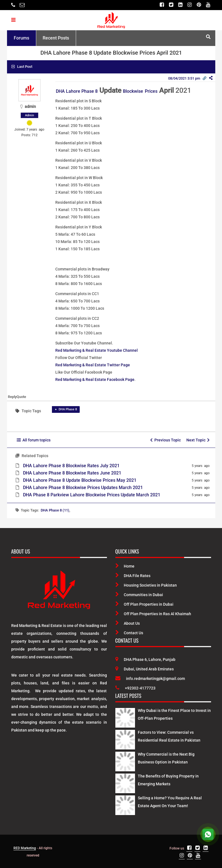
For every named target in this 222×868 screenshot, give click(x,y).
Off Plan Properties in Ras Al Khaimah (153, 614)
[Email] (22, 5)
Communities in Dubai (139, 595)
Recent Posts (56, 38)
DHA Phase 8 (68, 409)
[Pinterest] (199, 5)
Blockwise (133, 91)
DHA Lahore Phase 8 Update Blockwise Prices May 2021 (80, 480)
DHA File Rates (133, 576)
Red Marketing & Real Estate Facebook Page (95, 379)
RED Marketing (25, 848)
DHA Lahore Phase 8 (77, 91)
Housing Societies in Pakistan (146, 585)
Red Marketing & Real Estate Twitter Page (93, 365)
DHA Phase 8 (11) (55, 510)
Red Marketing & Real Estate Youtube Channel (97, 350)
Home (125, 566)
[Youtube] (208, 5)
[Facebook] (162, 5)
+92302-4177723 (135, 688)
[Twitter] (171, 5)
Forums (21, 38)
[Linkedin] (180, 5)
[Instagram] (190, 5)
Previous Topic (165, 440)
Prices (151, 91)
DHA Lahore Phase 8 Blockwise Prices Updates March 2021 (83, 488)
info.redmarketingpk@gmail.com (150, 679)
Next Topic (198, 440)
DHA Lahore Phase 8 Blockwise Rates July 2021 (71, 466)
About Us (128, 623)
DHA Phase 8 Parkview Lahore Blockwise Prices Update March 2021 (92, 495)
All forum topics (34, 440)
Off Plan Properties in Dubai (144, 604)
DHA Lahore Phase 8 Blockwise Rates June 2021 (72, 473)
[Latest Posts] (125, 717)
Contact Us (129, 633)
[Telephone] (13, 5)
